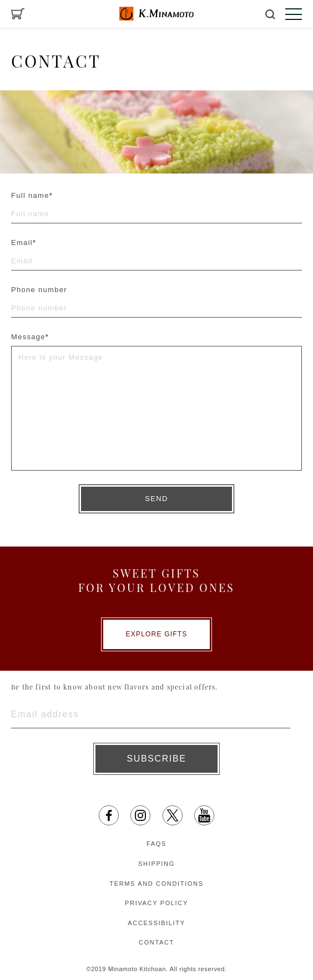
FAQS (156, 844)
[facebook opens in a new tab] (109, 815)
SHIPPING (156, 864)
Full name (32, 195)
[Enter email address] (151, 715)
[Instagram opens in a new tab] (140, 815)
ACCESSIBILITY (156, 923)
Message (30, 337)
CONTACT (156, 942)
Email (24, 243)
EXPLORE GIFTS (157, 634)
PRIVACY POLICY (156, 903)
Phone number (39, 290)
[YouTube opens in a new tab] (204, 815)
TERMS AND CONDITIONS (156, 884)
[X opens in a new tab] (173, 815)
